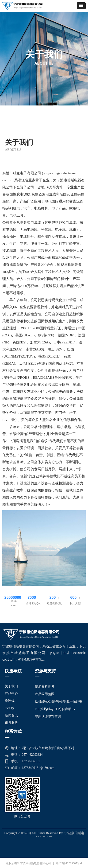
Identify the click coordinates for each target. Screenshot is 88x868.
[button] (81, 6)
